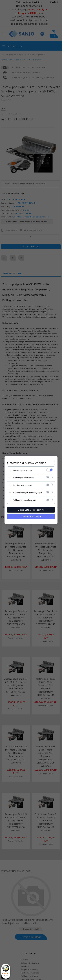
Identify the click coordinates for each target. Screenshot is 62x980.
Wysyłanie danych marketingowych (28, 493)
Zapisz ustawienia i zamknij (31, 510)
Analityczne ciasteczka (23, 485)
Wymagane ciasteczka (22, 470)
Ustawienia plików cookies (27, 463)
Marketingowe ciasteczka (24, 478)
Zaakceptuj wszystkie (31, 516)
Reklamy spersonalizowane (24, 500)
